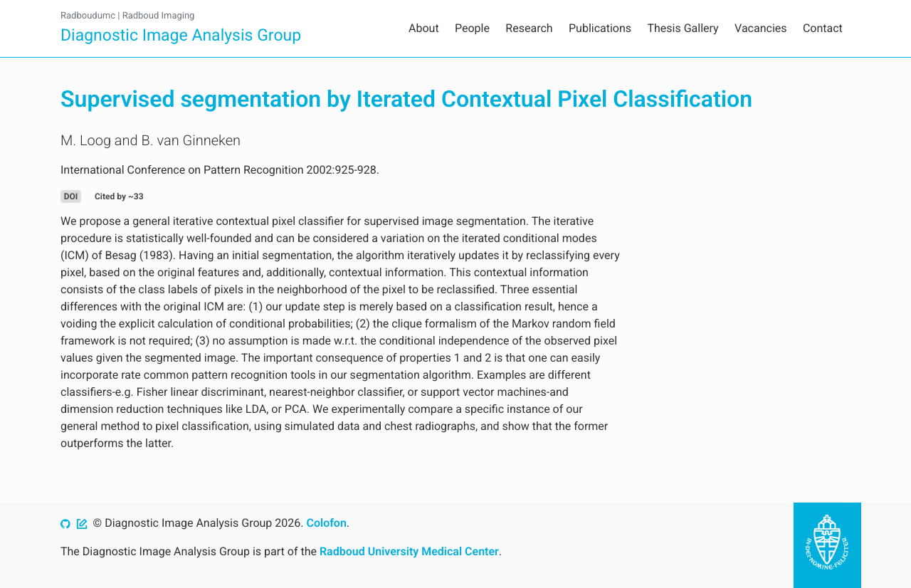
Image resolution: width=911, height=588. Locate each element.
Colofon (326, 523)
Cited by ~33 (119, 196)
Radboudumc (88, 16)
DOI (71, 196)
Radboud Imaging (159, 16)
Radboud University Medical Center (409, 551)
